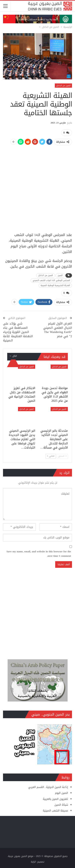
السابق (62, 456)
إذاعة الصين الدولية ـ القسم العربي (48, 787)
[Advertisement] (37, 187)
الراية (33, 862)
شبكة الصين (61, 805)
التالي (51, 456)
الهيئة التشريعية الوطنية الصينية (55, 285)
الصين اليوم (61, 793)
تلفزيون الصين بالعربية (55, 799)
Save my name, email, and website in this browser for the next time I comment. (39, 554)
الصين (60, 275)
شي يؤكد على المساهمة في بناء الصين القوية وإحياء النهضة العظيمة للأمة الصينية (18, 332)
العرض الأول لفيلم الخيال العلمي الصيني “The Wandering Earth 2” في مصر (58, 330)
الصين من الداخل (63, 86)
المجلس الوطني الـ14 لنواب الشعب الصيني (51, 280)
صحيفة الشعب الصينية (55, 811)
